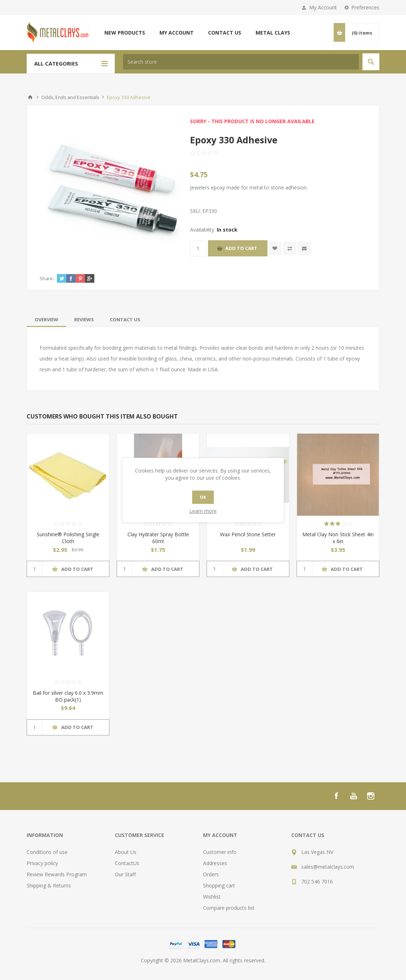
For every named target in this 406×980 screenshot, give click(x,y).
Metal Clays (273, 33)
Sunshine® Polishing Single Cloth (68, 538)
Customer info (220, 852)
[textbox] (241, 62)
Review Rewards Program (57, 874)
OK (203, 497)
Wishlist (212, 897)
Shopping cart (219, 885)
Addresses (215, 863)
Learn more (203, 511)
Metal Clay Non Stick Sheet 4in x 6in (338, 538)
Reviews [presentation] (84, 319)
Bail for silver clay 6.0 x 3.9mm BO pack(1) (68, 696)
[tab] (46, 319)
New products (125, 33)
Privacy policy (42, 863)
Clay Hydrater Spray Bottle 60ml (158, 538)
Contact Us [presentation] (125, 319)
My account (177, 33)
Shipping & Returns (49, 885)
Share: (47, 278)
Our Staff (125, 874)
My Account (323, 7)
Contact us (225, 33)
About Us (126, 852)
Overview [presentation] (46, 319)
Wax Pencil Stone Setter (248, 534)
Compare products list (229, 908)
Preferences (365, 7)
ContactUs (127, 863)
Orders (211, 874)
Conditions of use (47, 852)
